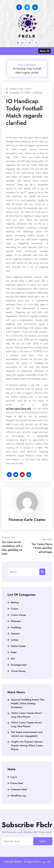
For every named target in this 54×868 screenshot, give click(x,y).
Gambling (16, 627)
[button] (45, 51)
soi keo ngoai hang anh (19, 409)
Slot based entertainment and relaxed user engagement (27, 734)
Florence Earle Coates (27, 520)
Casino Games (18, 615)
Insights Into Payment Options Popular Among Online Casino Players (27, 746)
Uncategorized (19, 665)
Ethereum (16, 621)
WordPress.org (18, 796)
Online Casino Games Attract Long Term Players (26, 715)
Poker (14, 652)
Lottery (15, 640)
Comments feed (19, 789)
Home (21, 65)
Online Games (18, 646)
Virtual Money (18, 671)
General (15, 634)
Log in (14, 777)
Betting (30, 65)
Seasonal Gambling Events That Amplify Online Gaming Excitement (28, 703)
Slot (13, 659)
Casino (14, 609)
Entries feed (17, 783)
